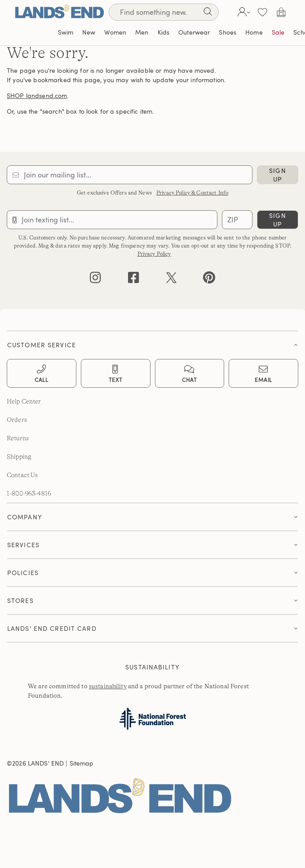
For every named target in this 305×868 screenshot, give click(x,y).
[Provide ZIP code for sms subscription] (237, 220)
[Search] (208, 13)
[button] (243, 12)
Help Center (24, 401)
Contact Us (22, 475)
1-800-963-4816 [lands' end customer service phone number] (29, 493)
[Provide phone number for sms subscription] (112, 220)
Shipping (19, 456)
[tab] (152, 343)
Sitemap (82, 763)
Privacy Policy (154, 254)
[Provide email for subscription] (130, 175)
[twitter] (171, 280)
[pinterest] (209, 280)
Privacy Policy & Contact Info (192, 193)
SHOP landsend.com (37, 95)
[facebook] (134, 280)
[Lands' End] (59, 12)
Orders (17, 420)
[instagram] (95, 280)
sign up (277, 175)
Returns (18, 438)
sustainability (108, 686)
